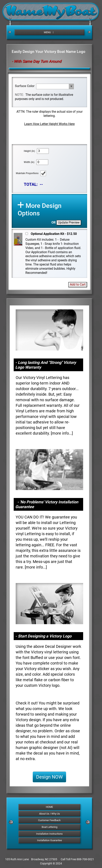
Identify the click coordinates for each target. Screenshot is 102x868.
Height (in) (29, 151)
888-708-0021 (85, 859)
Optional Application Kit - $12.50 (54, 234)
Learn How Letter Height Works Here (49, 124)
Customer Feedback (49, 820)
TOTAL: (31, 184)
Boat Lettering (50, 827)
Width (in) (29, 162)
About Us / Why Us (50, 814)
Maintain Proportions (27, 173)
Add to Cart (78, 284)
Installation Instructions (49, 834)
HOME (49, 807)
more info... (62, 433)
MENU (49, 32)
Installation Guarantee (50, 840)
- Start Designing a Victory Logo (43, 636)
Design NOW (49, 777)
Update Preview (69, 222)
